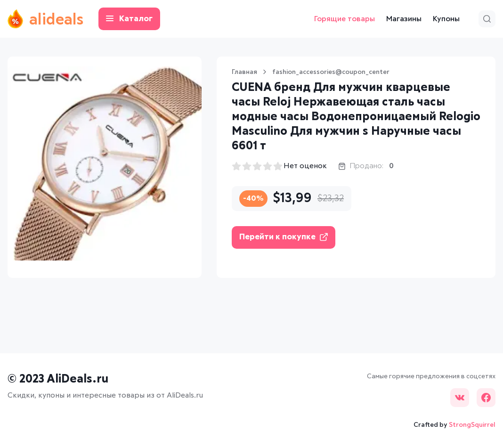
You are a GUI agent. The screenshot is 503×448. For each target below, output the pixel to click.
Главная (244, 72)
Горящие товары (345, 19)
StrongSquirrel (472, 425)
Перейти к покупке (284, 237)
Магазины (404, 19)
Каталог (129, 19)
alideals (45, 19)
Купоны (446, 19)
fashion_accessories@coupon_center (331, 72)
